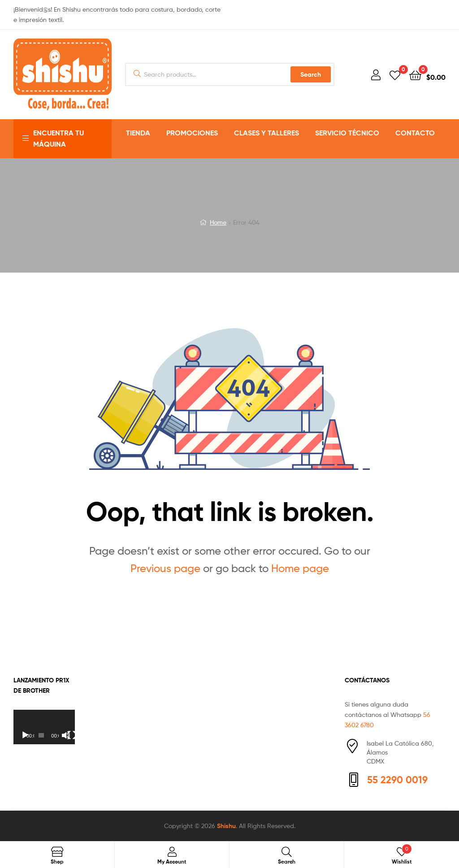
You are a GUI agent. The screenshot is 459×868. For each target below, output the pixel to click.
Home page (300, 568)
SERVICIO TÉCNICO (347, 133)
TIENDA (138, 133)
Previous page (165, 568)
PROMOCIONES (192, 133)
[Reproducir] (25, 735)
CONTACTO (415, 133)
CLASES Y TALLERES (266, 133)
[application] (44, 727)
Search (311, 74)
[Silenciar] (66, 735)
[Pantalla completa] (72, 735)
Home (218, 222)
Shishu (226, 826)
